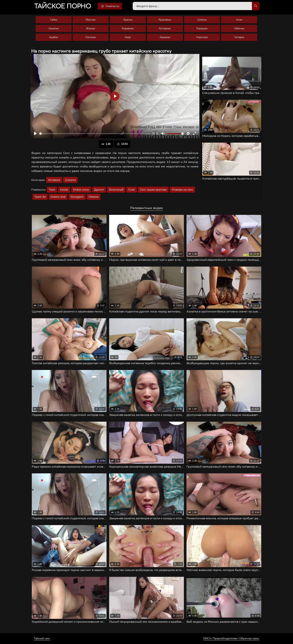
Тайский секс (42, 638)
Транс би (40, 197)
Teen (52, 190)
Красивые (165, 20)
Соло (132, 190)
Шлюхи (202, 20)
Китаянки (165, 28)
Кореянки (128, 28)
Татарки (239, 37)
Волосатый (116, 190)
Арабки (54, 37)
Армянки (165, 37)
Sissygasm (77, 197)
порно (63, 6)
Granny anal (58, 197)
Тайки (54, 20)
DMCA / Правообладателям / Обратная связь (231, 638)
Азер (128, 37)
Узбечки (239, 28)
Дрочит (99, 190)
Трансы (128, 20)
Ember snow (81, 190)
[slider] (95, 134)
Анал (239, 20)
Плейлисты (110, 6)
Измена (94, 197)
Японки (91, 28)
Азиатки (54, 28)
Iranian (64, 190)
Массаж (91, 20)
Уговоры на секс (182, 190)
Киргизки (202, 37)
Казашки (202, 28)
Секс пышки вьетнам (153, 190)
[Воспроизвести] (35, 133)
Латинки (91, 37)
